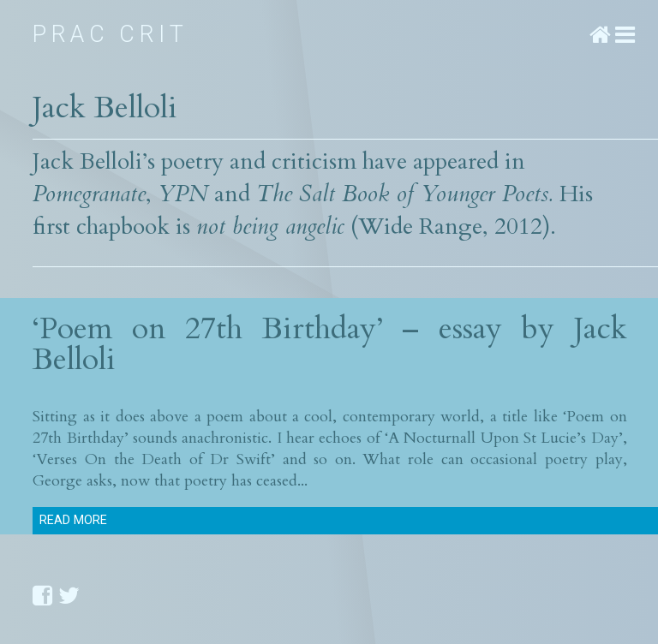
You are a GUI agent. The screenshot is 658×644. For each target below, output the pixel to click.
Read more (73, 520)
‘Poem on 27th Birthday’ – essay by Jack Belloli (329, 344)
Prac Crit (110, 34)
